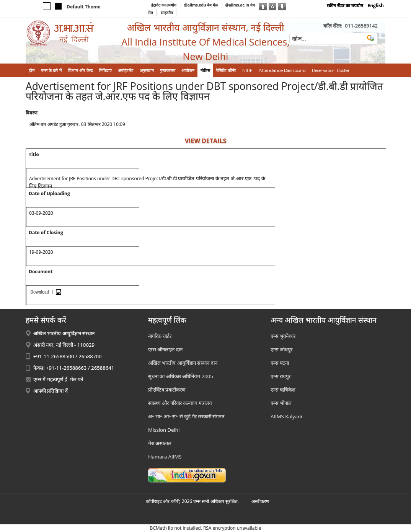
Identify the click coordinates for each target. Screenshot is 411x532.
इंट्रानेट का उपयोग (164, 5)
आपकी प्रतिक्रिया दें (51, 391)
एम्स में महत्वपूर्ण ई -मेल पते (58, 379)
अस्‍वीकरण (260, 501)
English (376, 6)
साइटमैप (167, 13)
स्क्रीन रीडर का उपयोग (345, 6)
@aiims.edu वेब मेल (201, 5)
